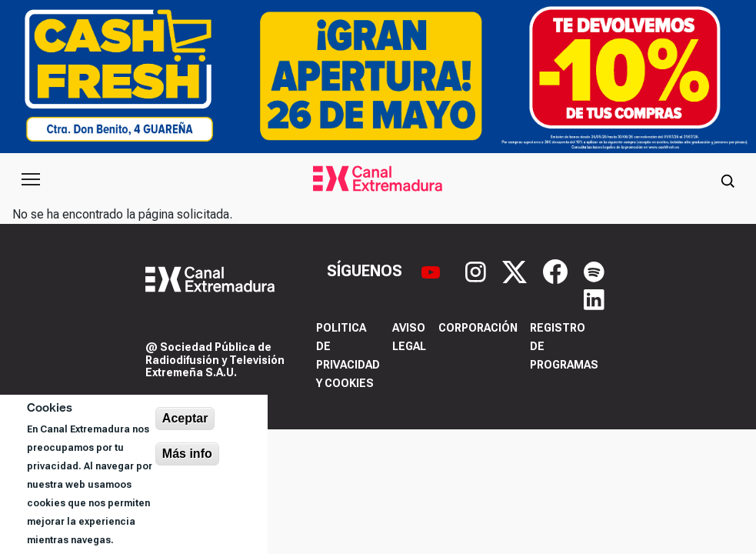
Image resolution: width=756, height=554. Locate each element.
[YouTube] (433, 270)
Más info (187, 454)
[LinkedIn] (594, 299)
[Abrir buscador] (728, 179)
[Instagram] (478, 270)
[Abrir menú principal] (31, 179)
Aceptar (185, 418)
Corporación (478, 328)
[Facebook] (557, 270)
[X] (516, 270)
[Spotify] (594, 270)
